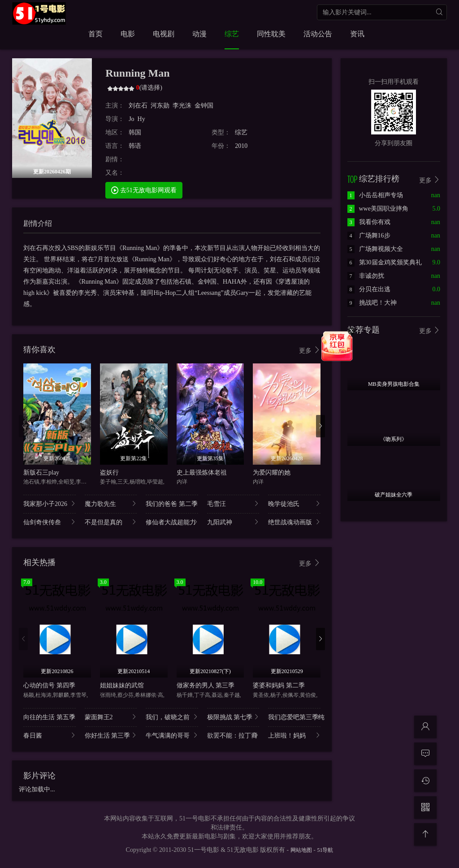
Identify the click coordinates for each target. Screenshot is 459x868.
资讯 (357, 34)
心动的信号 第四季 (49, 685)
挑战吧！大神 (372, 303)
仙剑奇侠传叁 (50, 522)
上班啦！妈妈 (294, 735)
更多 (310, 350)
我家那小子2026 (50, 503)
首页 (95, 34)
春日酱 (50, 735)
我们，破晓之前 (172, 717)
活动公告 (318, 34)
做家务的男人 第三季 (206, 685)
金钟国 (204, 106)
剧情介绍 (38, 223)
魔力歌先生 (111, 503)
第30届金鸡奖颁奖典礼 (385, 262)
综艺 (232, 34)
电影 (128, 34)
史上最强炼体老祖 (202, 473)
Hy (141, 119)
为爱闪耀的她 (272, 473)
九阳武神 (233, 522)
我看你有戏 (369, 222)
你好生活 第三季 (111, 735)
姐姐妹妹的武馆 (122, 685)
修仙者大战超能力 (172, 522)
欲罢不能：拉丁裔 (233, 735)
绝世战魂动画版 (294, 522)
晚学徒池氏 (294, 503)
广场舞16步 (369, 235)
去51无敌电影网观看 (144, 190)
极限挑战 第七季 (233, 717)
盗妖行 (109, 473)
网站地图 (301, 850)
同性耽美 (271, 34)
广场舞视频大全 (375, 249)
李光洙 (182, 106)
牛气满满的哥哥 (172, 735)
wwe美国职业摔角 (378, 209)
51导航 (325, 850)
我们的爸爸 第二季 (172, 503)
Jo (131, 119)
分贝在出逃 (369, 289)
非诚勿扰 (366, 276)
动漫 (199, 34)
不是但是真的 (111, 522)
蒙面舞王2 (111, 717)
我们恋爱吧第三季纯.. (294, 717)
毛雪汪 (233, 503)
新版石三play (41, 473)
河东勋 (160, 106)
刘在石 (138, 106)
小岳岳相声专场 (375, 195)
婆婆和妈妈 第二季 (279, 685)
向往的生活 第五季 (50, 717)
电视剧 (164, 34)
